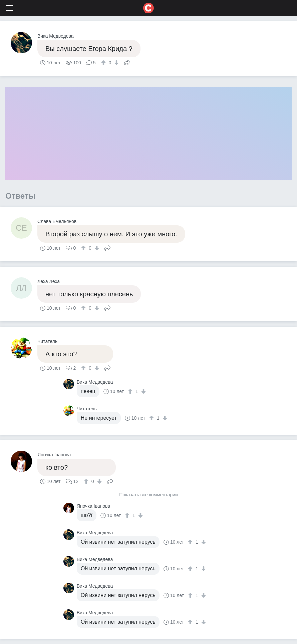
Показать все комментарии (148, 495)
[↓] (116, 63)
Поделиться (127, 62)
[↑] (104, 63)
